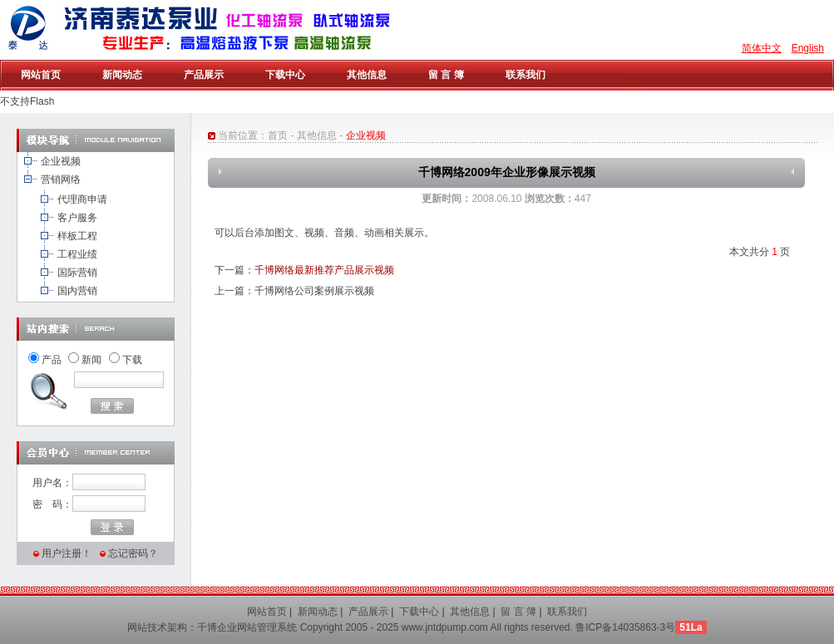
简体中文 (762, 48)
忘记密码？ (133, 553)
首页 (278, 135)
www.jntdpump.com (445, 627)
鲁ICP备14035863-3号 (625, 627)
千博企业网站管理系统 (247, 627)
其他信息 (317, 135)
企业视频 (61, 161)
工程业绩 (77, 254)
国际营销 (77, 273)
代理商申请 (82, 199)
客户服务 (77, 218)
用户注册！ (67, 553)
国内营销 (77, 291)
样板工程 (77, 236)
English (808, 48)
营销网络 (61, 179)
